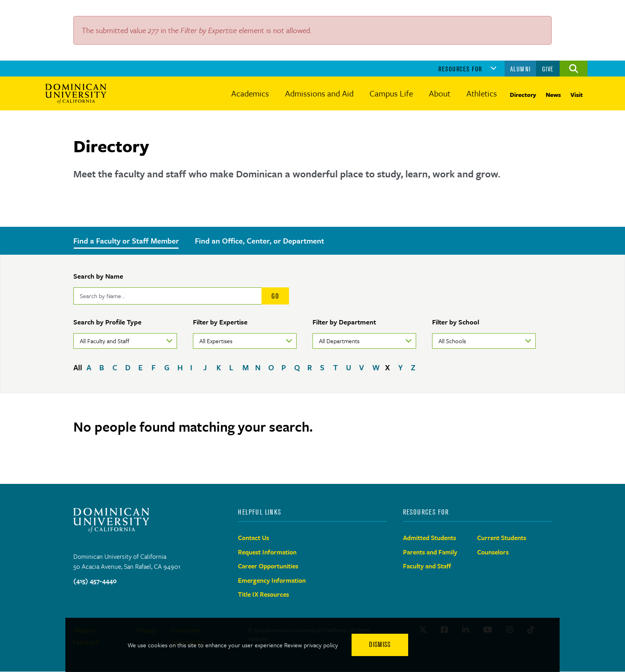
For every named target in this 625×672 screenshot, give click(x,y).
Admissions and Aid (319, 93)
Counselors (493, 552)
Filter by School (456, 322)
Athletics (482, 93)
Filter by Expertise (220, 322)
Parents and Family (430, 552)
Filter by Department (344, 322)
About (440, 93)
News (553, 94)
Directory (523, 94)
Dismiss (380, 644)
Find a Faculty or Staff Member (126, 241)
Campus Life (391, 93)
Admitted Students (429, 538)
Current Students (502, 538)
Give (548, 69)
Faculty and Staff (427, 566)
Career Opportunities (268, 566)
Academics (250, 93)
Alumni (521, 69)
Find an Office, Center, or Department (259, 241)
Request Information (267, 552)
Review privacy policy (311, 645)
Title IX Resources (263, 594)
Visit (577, 94)
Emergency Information (272, 580)
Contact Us (254, 538)
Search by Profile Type (107, 322)
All (78, 367)
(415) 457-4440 (95, 581)
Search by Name (98, 276)
